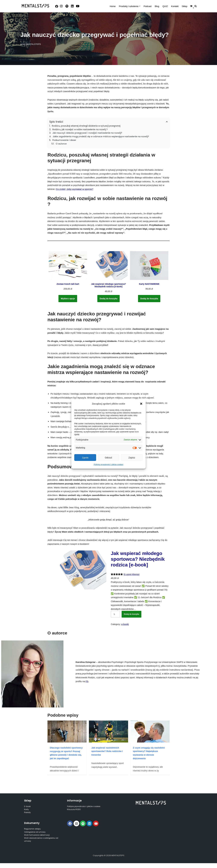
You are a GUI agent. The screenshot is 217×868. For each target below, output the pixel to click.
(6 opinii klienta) (131, 574)
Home (113, 6)
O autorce (61, 144)
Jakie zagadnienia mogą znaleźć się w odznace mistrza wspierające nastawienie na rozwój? (101, 136)
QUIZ (165, 6)
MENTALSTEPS (33, 44)
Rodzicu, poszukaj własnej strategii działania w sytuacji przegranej (86, 126)
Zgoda (85, 457)
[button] (141, 404)
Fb (87, 681)
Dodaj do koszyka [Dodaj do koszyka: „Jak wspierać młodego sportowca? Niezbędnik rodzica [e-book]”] (109, 298)
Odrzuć (108, 457)
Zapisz (132, 457)
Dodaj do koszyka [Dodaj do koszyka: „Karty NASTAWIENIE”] (149, 298)
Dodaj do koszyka (131, 614)
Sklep (185, 6)
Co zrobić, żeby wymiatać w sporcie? (74, 189)
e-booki (125, 624)
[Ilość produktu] (115, 614)
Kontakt (175, 6)
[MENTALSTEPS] (35, 6)
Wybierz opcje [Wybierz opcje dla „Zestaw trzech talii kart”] (68, 298)
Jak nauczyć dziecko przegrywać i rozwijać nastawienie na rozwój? (87, 133)
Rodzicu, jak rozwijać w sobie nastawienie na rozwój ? (80, 129)
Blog (157, 6)
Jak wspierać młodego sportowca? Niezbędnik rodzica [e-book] (138, 559)
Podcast (148, 6)
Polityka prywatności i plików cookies (108, 465)
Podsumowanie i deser (64, 140)
